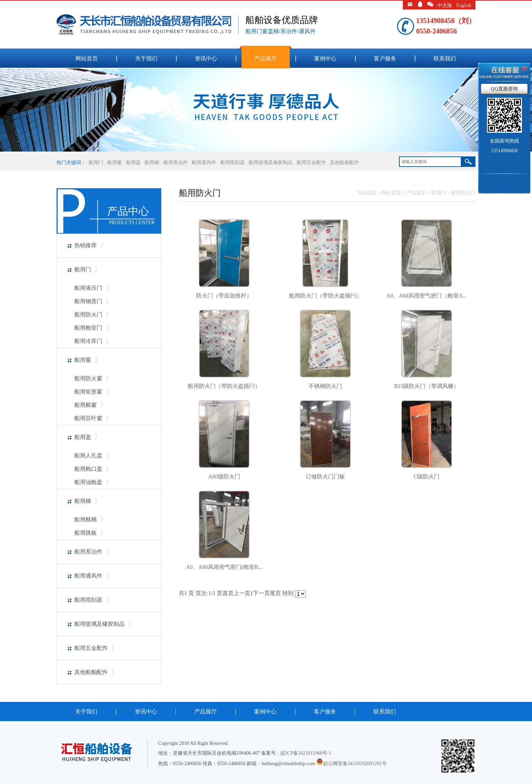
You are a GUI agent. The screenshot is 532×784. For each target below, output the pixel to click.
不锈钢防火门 (325, 386)
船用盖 (133, 163)
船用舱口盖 (88, 469)
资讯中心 (206, 58)
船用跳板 (86, 533)
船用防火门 (88, 314)
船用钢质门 (88, 301)
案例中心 (325, 58)
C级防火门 (427, 477)
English (464, 5)
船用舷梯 (86, 519)
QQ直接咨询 (504, 89)
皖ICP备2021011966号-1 (306, 753)
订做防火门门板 (325, 477)
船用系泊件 (176, 163)
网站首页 (87, 58)
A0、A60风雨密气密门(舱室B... (224, 567)
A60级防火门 (224, 477)
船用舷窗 (86, 405)
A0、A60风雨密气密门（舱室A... (427, 296)
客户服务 (385, 58)
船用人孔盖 (88, 456)
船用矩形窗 (88, 392)
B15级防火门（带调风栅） (427, 386)
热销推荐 (86, 245)
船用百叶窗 (88, 418)
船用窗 (114, 163)
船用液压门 (88, 288)
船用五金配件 (311, 163)
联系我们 (445, 58)
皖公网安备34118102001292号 (355, 764)
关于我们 (146, 58)
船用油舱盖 (88, 482)
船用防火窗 (88, 378)
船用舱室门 (88, 328)
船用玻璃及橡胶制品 (271, 163)
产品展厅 (266, 58)
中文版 (445, 5)
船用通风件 (204, 163)
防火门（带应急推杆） (224, 296)
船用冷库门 (88, 341)
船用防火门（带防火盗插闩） (325, 296)
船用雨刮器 (232, 163)
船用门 (96, 163)
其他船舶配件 (345, 163)
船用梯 (152, 163)
